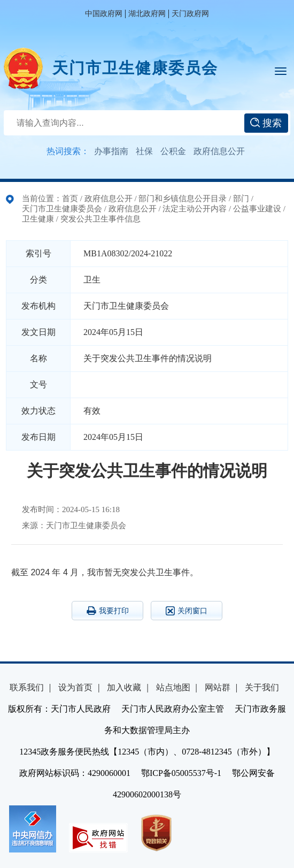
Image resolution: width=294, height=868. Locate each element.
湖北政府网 (147, 14)
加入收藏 (124, 687)
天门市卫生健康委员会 (135, 68)
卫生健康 (38, 219)
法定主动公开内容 (195, 209)
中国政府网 (104, 14)
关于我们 (262, 687)
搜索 (266, 123)
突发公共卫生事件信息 (100, 219)
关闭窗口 (187, 611)
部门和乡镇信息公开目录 (183, 199)
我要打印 (108, 611)
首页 (70, 199)
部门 (241, 199)
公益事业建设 (257, 209)
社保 (144, 151)
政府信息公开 (219, 151)
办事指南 (111, 151)
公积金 (173, 151)
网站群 (218, 687)
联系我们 (27, 687)
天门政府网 (190, 14)
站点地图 (173, 687)
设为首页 (75, 687)
